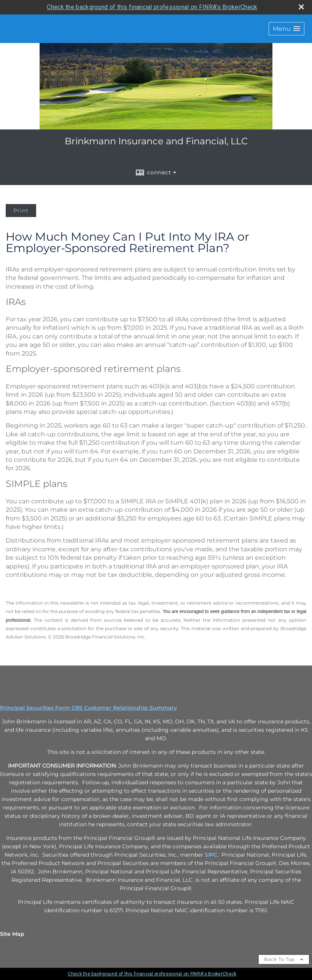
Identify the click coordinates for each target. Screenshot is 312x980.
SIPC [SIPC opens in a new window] (211, 855)
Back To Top (284, 959)
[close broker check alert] (301, 7)
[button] (287, 29)
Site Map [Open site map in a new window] (12, 934)
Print (21, 211)
